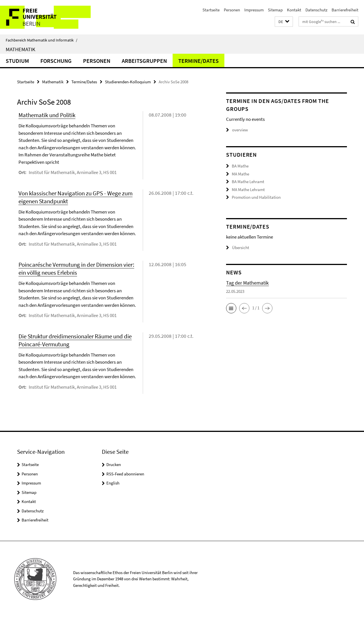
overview (237, 130)
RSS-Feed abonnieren (125, 474)
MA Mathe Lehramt (248, 190)
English (113, 483)
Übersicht (238, 247)
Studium (17, 61)
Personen (232, 10)
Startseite (211, 10)
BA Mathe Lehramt (248, 182)
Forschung (56, 61)
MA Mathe (240, 174)
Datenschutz (316, 10)
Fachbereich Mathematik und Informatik (42, 40)
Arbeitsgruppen (144, 61)
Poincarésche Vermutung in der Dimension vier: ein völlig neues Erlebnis (76, 269)
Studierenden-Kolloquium (128, 82)
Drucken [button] (114, 464)
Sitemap (275, 10)
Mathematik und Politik (47, 115)
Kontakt (294, 10)
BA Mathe (240, 166)
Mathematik (20, 49)
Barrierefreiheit (345, 10)
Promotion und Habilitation (256, 197)
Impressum (254, 10)
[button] (284, 22)
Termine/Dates (198, 61)
